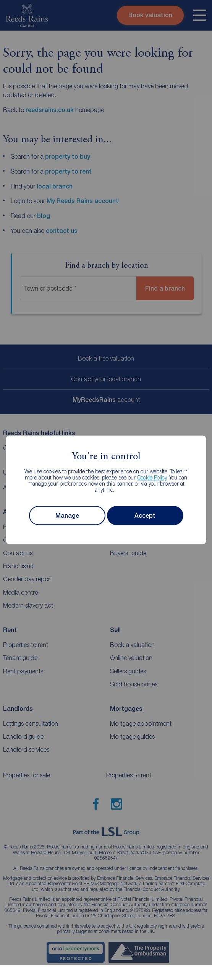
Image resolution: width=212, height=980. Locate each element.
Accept (145, 516)
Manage (67, 516)
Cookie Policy (152, 478)
